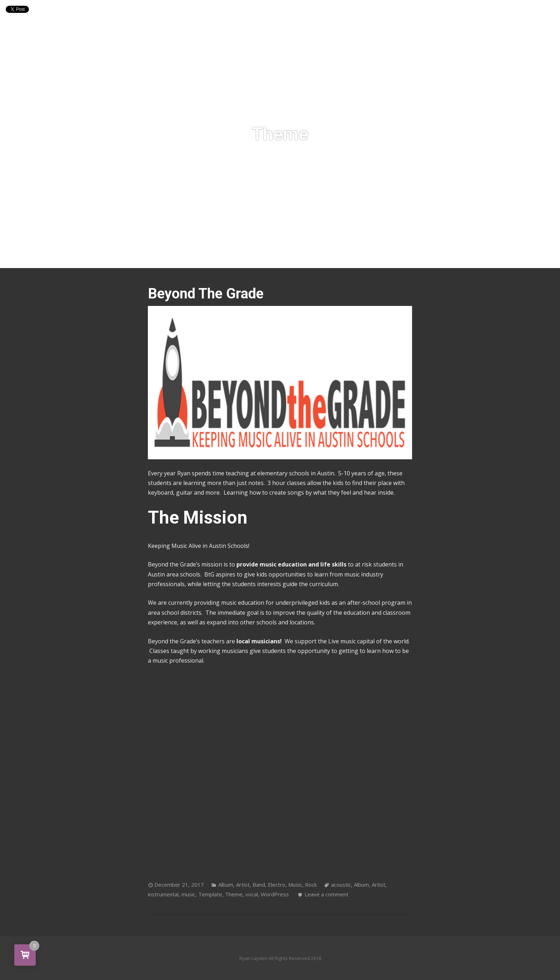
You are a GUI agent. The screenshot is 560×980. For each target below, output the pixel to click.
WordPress (275, 894)
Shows (238, 251)
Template (210, 894)
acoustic (341, 885)
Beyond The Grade (206, 294)
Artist (243, 885)
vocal (252, 894)
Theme (234, 894)
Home (209, 251)
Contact (324, 251)
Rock (311, 885)
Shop (294, 251)
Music (295, 885)
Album (226, 885)
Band (259, 885)
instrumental (163, 894)
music (188, 894)
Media (267, 251)
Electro (277, 885)
